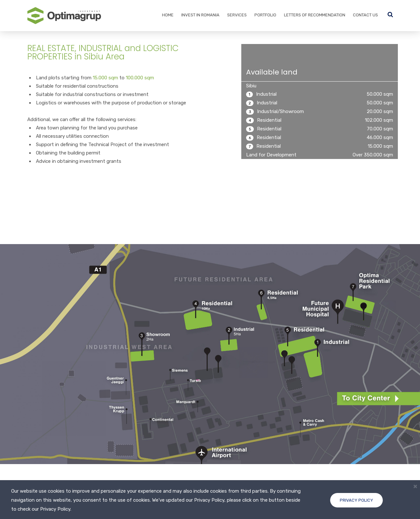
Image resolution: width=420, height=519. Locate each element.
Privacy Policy (356, 500)
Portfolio (265, 15)
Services (237, 15)
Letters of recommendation (315, 15)
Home (168, 15)
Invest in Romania (200, 15)
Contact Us (365, 15)
